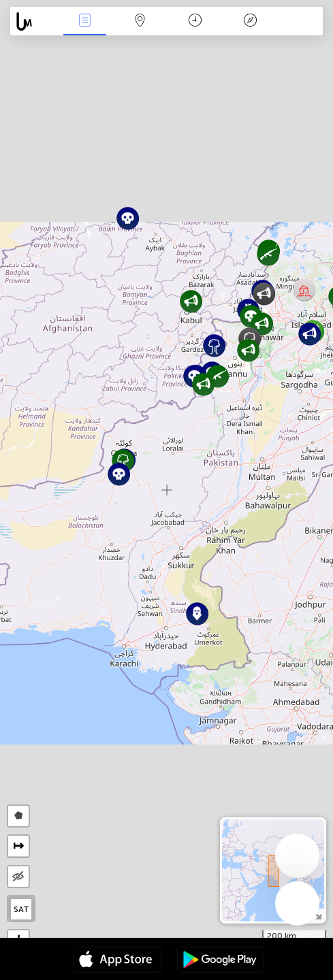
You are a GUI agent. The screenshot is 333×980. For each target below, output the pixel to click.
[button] (304, 290)
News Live (84, 21)
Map (140, 21)
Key (251, 21)
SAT (21, 909)
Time (195, 21)
